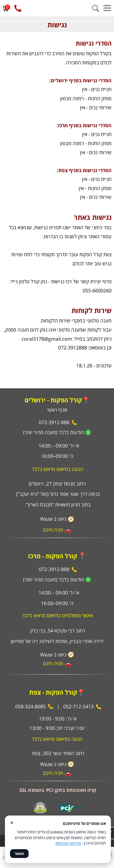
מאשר (19, 854)
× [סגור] (12, 822)
